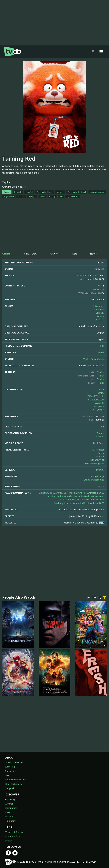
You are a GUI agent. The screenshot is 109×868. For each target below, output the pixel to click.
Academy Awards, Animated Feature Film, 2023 (79, 503)
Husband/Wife (97, 460)
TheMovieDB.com (95, 400)
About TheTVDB (14, 762)
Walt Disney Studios (94, 359)
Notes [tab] (93, 254)
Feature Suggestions (16, 779)
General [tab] (7, 254)
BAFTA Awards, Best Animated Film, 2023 (82, 500)
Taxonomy (11, 821)
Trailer (101, 372)
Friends (100, 456)
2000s (101, 486)
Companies (11, 808)
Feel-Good (99, 443)
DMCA (9, 841)
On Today (10, 799)
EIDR (102, 389)
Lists (8, 812)
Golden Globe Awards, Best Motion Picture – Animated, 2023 (72, 493)
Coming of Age (96, 476)
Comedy (100, 313)
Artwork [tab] (55, 254)
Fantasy (100, 319)
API (7, 775)
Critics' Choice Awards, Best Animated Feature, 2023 (76, 496)
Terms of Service (14, 832)
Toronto (100, 436)
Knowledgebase (14, 784)
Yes (103, 427)
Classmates (98, 450)
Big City (100, 470)
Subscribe (11, 771)
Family (101, 453)
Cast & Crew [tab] (31, 254)
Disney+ (100, 352)
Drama (101, 316)
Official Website (96, 396)
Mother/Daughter (95, 463)
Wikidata (100, 403)
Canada (100, 433)
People (9, 816)
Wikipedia (99, 406)
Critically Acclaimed (94, 480)
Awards (9, 804)
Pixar (102, 346)
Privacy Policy (13, 836)
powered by (97, 597)
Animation (99, 309)
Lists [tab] (75, 254)
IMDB (101, 393)
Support (10, 788)
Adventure (99, 306)
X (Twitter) (99, 410)
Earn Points (11, 767)
